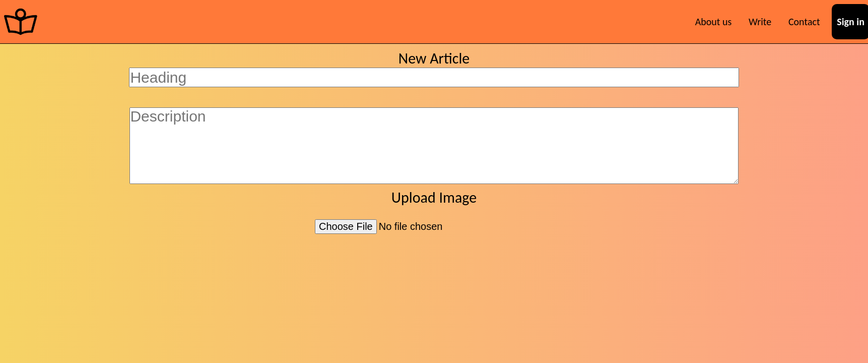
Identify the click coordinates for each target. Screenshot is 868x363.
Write (760, 22)
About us (714, 22)
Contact (804, 22)
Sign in (851, 22)
